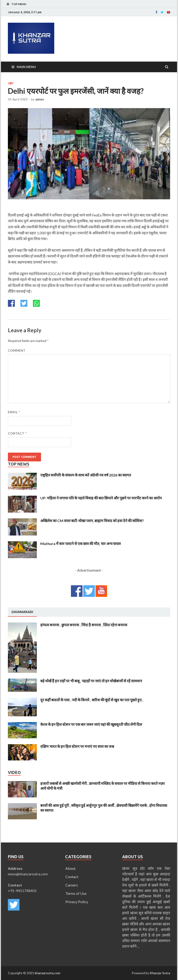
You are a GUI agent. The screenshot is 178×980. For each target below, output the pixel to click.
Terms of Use (76, 893)
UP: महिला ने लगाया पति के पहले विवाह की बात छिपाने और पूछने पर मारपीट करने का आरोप (101, 498)
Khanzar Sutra (160, 973)
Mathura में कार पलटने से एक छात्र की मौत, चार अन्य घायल (81, 543)
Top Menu (19, 4)
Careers (72, 885)
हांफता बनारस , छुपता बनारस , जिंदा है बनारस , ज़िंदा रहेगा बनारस (84, 625)
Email (14, 412)
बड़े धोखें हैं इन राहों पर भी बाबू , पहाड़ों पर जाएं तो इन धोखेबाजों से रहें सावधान (91, 681)
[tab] (22, 612)
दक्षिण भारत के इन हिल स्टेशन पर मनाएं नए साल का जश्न (77, 746)
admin (40, 99)
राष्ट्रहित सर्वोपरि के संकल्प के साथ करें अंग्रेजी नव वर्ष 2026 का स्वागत (86, 475)
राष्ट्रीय (11, 83)
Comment (17, 351)
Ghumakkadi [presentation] (22, 612)
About (70, 868)
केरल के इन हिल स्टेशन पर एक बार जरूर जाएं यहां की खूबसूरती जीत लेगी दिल (91, 724)
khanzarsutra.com (48, 973)
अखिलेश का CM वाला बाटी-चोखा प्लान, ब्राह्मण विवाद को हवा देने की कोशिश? (92, 521)
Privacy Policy (77, 902)
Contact (17, 433)
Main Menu (26, 67)
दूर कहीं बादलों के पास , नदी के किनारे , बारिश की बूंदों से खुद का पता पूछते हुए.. (92, 700)
